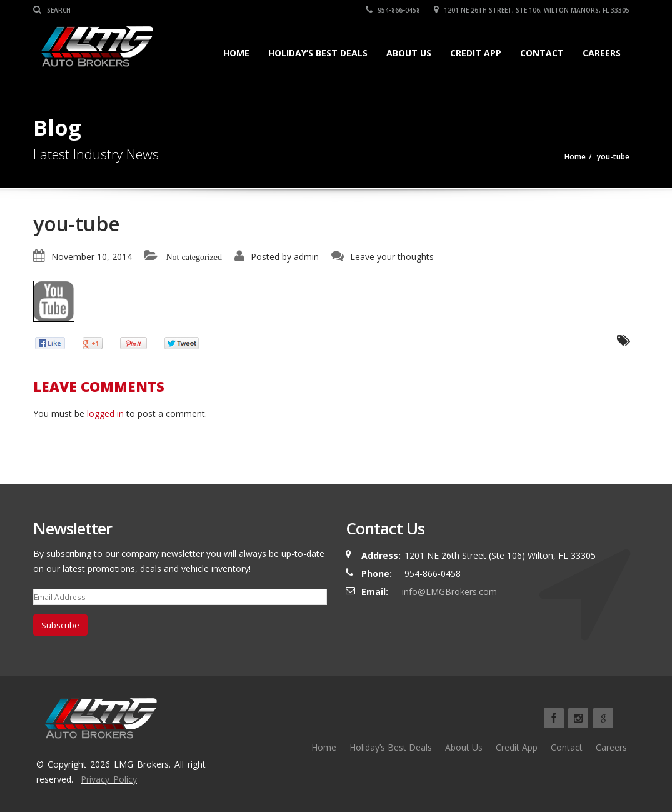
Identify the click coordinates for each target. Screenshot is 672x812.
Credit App (476, 53)
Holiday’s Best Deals (318, 53)
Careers (602, 53)
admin (306, 257)
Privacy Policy (109, 779)
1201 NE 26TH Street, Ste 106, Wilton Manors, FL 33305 (532, 10)
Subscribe (60, 625)
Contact (542, 53)
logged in (105, 414)
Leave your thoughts (392, 257)
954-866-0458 (394, 10)
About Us (409, 53)
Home (236, 53)
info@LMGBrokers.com (449, 592)
